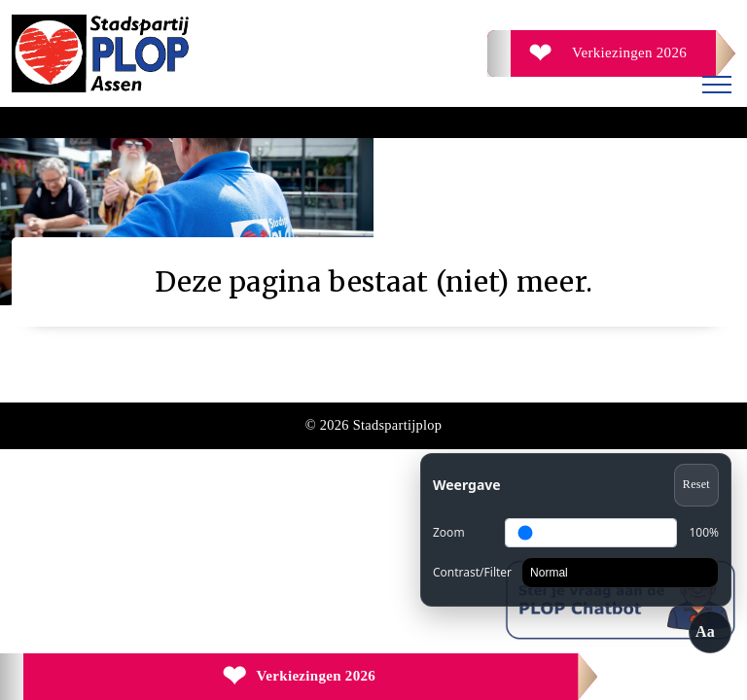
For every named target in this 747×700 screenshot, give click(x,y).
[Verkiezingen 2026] (611, 53)
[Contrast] (620, 573)
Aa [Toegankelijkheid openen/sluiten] (705, 631)
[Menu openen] (717, 87)
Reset (696, 484)
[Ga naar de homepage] (193, 53)
